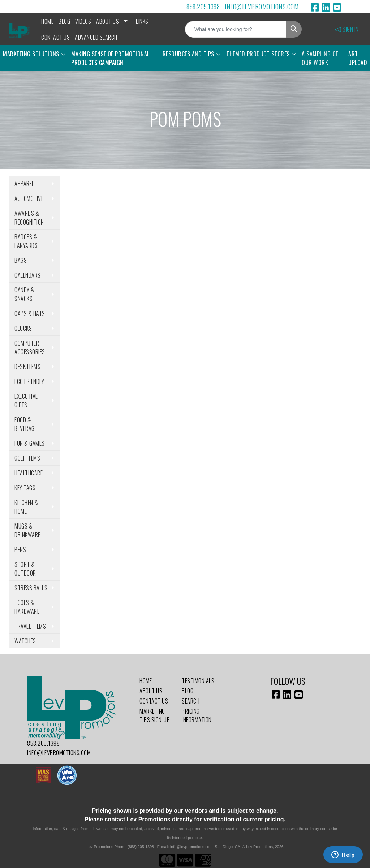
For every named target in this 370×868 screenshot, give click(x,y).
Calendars (28, 275)
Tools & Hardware (27, 607)
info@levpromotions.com (262, 7)
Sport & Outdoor (25, 569)
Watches (25, 641)
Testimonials (198, 681)
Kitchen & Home (26, 507)
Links (142, 21)
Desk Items (27, 367)
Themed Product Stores (258, 54)
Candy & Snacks (25, 294)
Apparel (24, 184)
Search (191, 701)
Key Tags (25, 488)
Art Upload (358, 58)
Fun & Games (30, 443)
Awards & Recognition (29, 218)
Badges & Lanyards (26, 241)
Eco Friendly (29, 381)
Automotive (29, 198)
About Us (107, 21)
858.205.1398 (203, 7)
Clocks (23, 328)
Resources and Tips (188, 54)
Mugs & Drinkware (27, 530)
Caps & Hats (30, 313)
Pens (20, 550)
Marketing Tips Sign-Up (155, 715)
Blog (64, 21)
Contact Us (55, 37)
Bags (21, 260)
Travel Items (30, 626)
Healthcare (29, 473)
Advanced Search (96, 37)
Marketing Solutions (31, 54)
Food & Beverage (26, 424)
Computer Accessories (30, 347)
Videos (83, 21)
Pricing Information (197, 715)
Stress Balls (31, 588)
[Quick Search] (236, 29)
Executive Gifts (26, 401)
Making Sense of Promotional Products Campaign (110, 58)
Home (47, 21)
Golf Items (27, 458)
